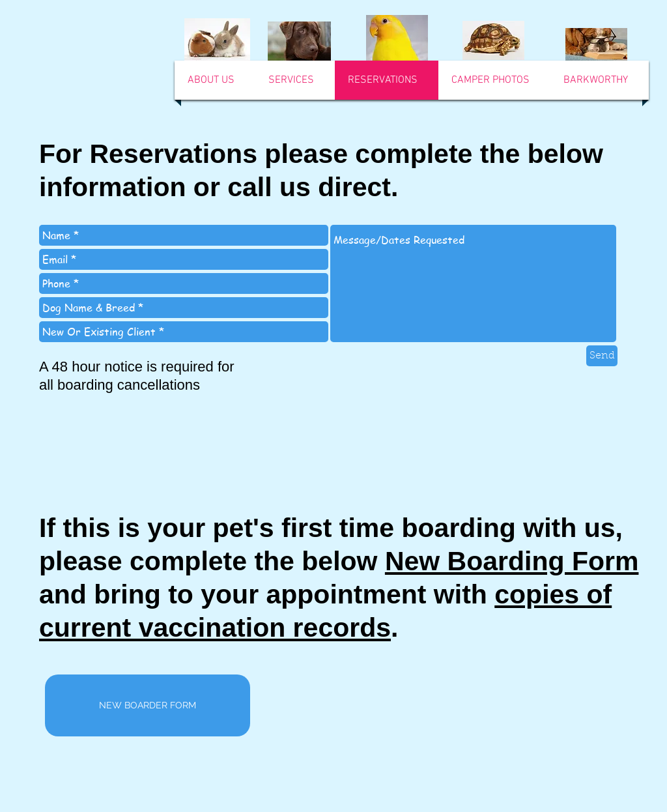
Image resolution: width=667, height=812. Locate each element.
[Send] (602, 356)
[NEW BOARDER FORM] (148, 705)
